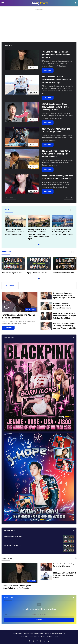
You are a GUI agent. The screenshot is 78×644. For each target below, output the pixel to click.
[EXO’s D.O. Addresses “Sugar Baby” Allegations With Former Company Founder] (22, 112)
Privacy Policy (24, 637)
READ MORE (8, 328)
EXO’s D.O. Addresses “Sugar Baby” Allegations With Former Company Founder (55, 107)
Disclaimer (50, 637)
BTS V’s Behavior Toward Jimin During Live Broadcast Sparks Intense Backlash (56, 154)
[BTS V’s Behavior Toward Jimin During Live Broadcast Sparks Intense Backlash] (22, 159)
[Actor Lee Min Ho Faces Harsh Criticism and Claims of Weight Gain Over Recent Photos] (46, 316)
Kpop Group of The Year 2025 (64, 273)
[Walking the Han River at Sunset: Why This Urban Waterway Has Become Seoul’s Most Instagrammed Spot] (39, 221)
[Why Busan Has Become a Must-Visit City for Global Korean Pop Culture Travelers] (63, 221)
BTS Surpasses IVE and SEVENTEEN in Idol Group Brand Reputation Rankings (56, 80)
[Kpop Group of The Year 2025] (65, 264)
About (56, 637)
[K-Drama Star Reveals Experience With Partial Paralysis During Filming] (46, 306)
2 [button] (40, 244)
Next (69, 198)
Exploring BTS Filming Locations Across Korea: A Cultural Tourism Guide (14, 232)
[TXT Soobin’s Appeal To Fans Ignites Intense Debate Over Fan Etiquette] (22, 60)
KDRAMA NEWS (10, 285)
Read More (48, 70)
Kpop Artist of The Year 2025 (38, 273)
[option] (15, 226)
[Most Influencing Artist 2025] (13, 264)
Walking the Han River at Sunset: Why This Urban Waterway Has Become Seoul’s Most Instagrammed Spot (38, 234)
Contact (43, 637)
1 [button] (38, 244)
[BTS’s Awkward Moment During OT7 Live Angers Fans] (22, 137)
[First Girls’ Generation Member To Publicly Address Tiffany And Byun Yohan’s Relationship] (46, 326)
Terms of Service (34, 637)
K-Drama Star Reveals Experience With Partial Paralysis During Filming (62, 306)
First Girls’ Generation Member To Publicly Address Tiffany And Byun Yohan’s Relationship (64, 326)
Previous (10, 198)
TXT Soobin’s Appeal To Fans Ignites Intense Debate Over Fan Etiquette (56, 55)
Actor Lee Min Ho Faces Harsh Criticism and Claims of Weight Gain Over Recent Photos (64, 316)
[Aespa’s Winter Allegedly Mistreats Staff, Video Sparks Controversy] (22, 184)
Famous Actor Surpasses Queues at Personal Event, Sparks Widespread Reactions (64, 296)
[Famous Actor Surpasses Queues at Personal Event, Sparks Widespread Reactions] (46, 296)
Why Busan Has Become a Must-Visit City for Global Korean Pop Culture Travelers (63, 232)
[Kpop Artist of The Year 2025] (39, 264)
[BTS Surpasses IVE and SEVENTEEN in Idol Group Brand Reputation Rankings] (22, 85)
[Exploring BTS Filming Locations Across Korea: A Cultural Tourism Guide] (15, 221)
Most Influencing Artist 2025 (12, 273)
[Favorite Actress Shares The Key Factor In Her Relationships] (20, 302)
